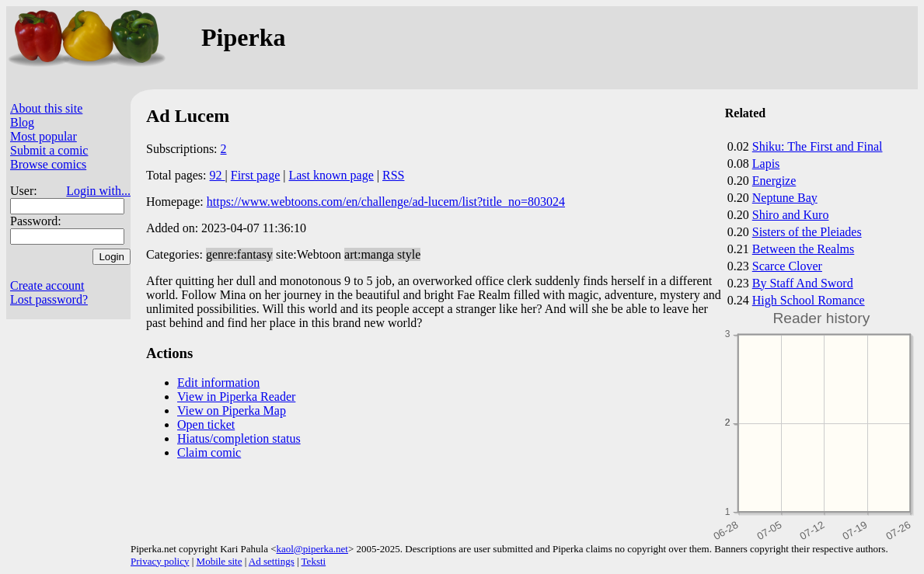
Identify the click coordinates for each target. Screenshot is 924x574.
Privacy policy (160, 561)
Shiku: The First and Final (818, 146)
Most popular (44, 136)
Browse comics (48, 164)
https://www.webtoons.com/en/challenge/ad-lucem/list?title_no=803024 (386, 202)
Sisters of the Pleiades (807, 232)
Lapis (766, 164)
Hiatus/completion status (239, 438)
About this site (46, 108)
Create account (47, 285)
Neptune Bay (785, 198)
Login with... (98, 191)
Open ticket (206, 424)
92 (218, 175)
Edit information (218, 383)
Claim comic (209, 452)
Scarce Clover (787, 266)
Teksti (314, 561)
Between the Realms (804, 249)
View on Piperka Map (232, 410)
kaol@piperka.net (312, 549)
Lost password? (49, 299)
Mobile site (220, 561)
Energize (774, 181)
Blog (22, 122)
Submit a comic (49, 150)
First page (256, 175)
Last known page (331, 175)
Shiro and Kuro (791, 215)
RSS (393, 175)
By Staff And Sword (803, 283)
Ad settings (272, 561)
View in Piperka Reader (236, 397)
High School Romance (809, 300)
